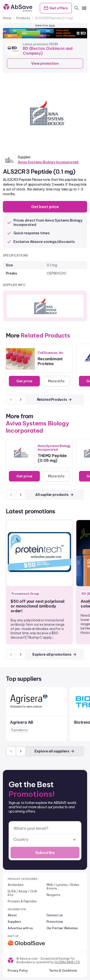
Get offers (56, 8)
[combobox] (45, 840)
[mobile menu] (84, 8)
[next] (21, 400)
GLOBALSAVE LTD (67, 962)
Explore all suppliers (54, 751)
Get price (24, 381)
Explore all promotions (55, 654)
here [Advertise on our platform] (52, 25)
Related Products (55, 400)
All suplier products (55, 495)
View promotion (45, 63)
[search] (77, 8)
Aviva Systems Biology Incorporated (48, 162)
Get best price (45, 207)
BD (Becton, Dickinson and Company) (48, 51)
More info (56, 381)
